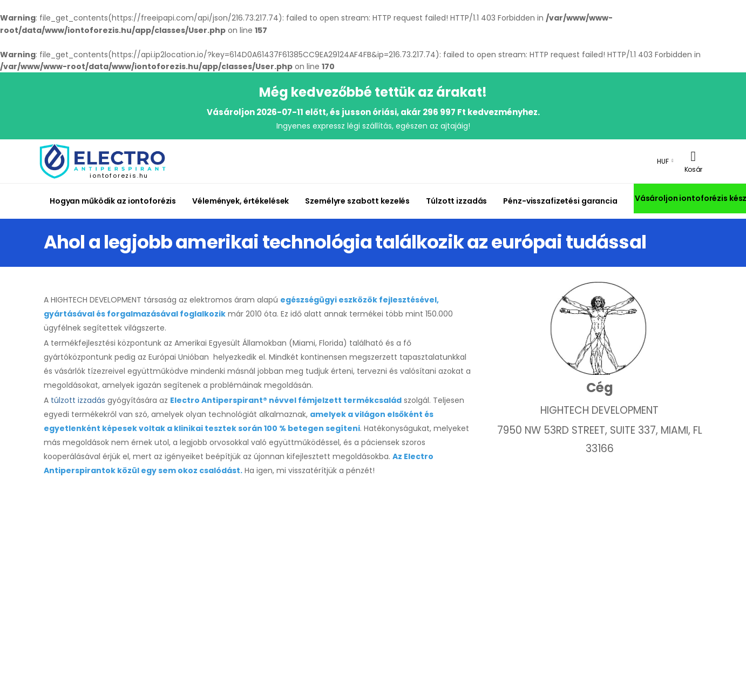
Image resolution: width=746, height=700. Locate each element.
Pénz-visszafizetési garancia (560, 201)
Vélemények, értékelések (240, 201)
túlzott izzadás (78, 400)
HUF (663, 161)
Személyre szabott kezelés (357, 201)
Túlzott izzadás (456, 201)
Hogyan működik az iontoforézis (113, 201)
